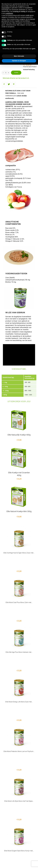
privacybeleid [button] (6, 8)
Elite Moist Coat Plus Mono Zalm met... (19, 590)
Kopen (16, 73)
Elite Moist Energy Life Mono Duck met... (19, 664)
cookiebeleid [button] (9, 13)
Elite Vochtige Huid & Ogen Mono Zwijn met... (19, 553)
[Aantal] (6, 73)
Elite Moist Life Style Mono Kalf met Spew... (19, 739)
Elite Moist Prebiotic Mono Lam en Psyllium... (19, 701)
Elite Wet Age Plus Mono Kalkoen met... (19, 627)
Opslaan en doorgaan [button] (19, 61)
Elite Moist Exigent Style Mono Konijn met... (19, 776)
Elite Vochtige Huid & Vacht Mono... (19, 813)
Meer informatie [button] (19, 56)
